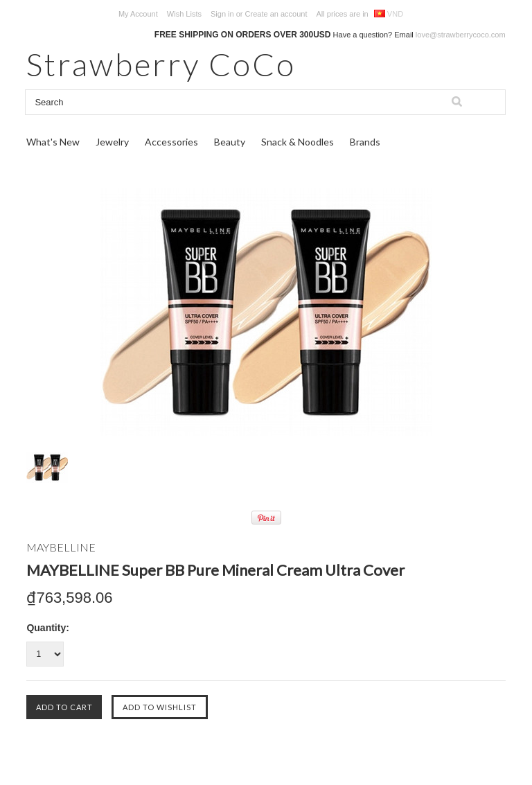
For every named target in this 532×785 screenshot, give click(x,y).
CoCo (161, 64)
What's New (53, 142)
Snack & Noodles (298, 142)
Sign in (222, 14)
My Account (138, 14)
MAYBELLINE (61, 547)
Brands (365, 142)
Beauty (230, 142)
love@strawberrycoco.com (461, 35)
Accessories (171, 142)
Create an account (276, 14)
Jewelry (112, 142)
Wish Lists (184, 14)
